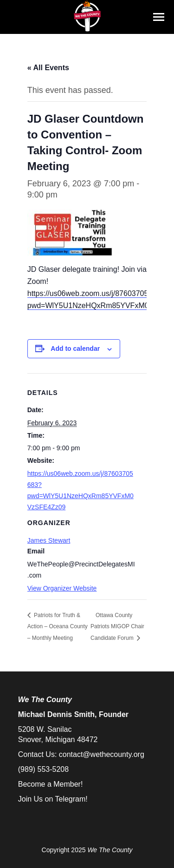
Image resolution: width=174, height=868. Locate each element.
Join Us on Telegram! (53, 799)
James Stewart (49, 540)
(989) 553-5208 (43, 769)
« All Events (48, 68)
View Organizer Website (62, 588)
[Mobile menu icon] (159, 17)
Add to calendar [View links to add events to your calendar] (75, 349)
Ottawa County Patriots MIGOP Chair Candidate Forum (117, 627)
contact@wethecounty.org (102, 754)
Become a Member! (51, 784)
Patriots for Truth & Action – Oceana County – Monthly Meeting (58, 627)
